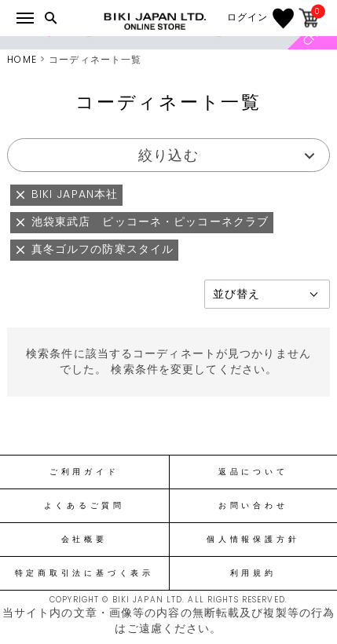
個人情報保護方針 (253, 540)
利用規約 (253, 573)
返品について (253, 472)
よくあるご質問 (84, 506)
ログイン (247, 17)
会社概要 (84, 540)
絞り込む (168, 155)
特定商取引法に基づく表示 (84, 573)
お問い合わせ (253, 506)
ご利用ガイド (84, 472)
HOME (22, 59)
